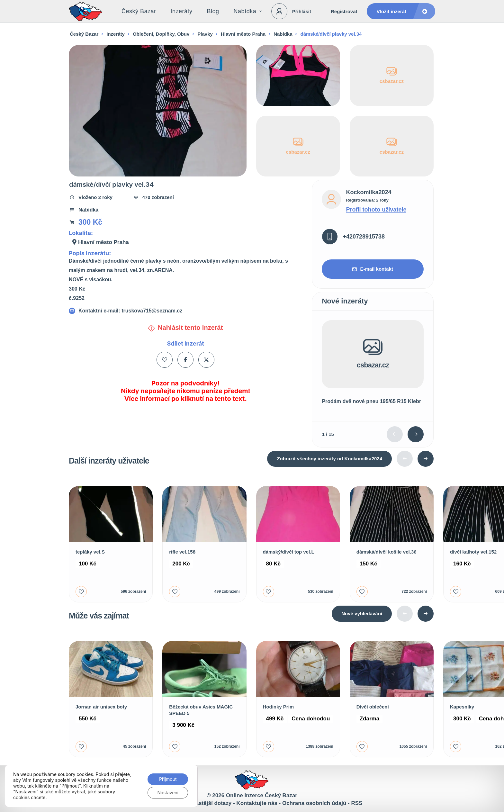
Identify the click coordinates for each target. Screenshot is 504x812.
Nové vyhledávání (362, 614)
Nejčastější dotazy (208, 803)
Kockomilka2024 (369, 192)
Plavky (205, 34)
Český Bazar (139, 11)
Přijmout (168, 779)
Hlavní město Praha (243, 34)
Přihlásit (302, 11)
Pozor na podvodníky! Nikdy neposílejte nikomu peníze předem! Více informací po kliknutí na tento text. (185, 391)
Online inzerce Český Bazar (262, 795)
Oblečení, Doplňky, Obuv (161, 34)
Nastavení (168, 793)
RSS (357, 803)
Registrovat (344, 11)
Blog (213, 11)
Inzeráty (182, 11)
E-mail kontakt (373, 269)
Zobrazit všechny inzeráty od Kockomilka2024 (329, 459)
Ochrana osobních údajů (314, 803)
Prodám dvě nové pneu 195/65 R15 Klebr (371, 401)
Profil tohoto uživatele (376, 210)
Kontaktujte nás (257, 803)
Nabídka (248, 11)
